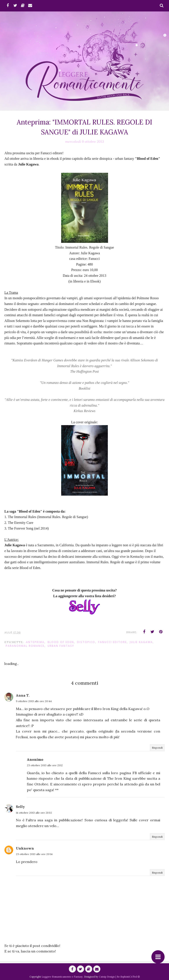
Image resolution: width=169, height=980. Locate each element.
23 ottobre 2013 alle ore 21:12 (45, 765)
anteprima (35, 642)
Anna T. (23, 695)
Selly (20, 807)
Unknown (25, 848)
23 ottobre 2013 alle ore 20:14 (34, 854)
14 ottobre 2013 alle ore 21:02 (34, 813)
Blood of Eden (61, 642)
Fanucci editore (112, 642)
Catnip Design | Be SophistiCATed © (119, 977)
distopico (86, 642)
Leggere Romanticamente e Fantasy (62, 977)
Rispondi (157, 748)
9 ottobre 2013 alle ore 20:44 (34, 701)
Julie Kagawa (141, 642)
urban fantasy (61, 646)
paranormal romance (25, 646)
